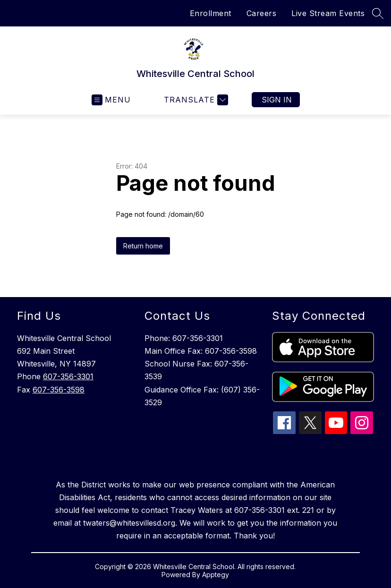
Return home (143, 246)
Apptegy (216, 575)
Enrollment (211, 13)
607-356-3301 (68, 376)
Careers (262, 13)
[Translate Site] (195, 100)
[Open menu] (111, 100)
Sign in (277, 100)
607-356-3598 (59, 390)
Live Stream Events (328, 13)
